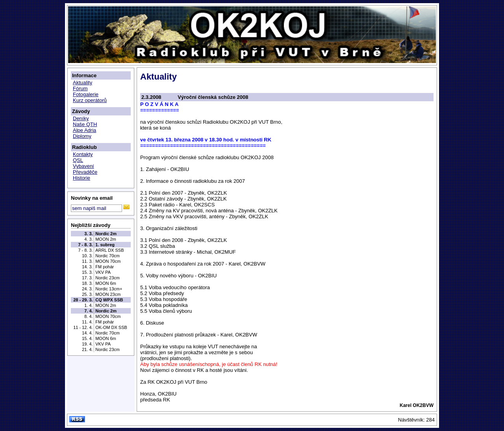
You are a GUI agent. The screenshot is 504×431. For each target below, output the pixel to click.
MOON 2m (106, 239)
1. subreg (105, 245)
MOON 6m (106, 283)
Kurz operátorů (90, 100)
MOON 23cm (108, 294)
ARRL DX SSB (109, 250)
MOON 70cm (108, 261)
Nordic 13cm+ (109, 289)
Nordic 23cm (107, 278)
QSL (78, 160)
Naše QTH (85, 124)
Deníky (81, 118)
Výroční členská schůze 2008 (213, 97)
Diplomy (82, 136)
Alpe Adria (84, 130)
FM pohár (105, 267)
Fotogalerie (86, 94)
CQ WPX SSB (109, 300)
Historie (82, 178)
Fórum (80, 88)
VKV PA (103, 272)
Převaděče (85, 172)
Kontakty (83, 154)
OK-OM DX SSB (111, 327)
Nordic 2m (106, 234)
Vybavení (83, 166)
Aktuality (82, 83)
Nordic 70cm (107, 256)
